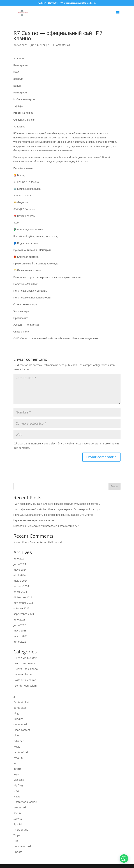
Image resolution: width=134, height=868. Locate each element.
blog (16, 713)
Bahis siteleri (21, 702)
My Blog (18, 785)
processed (20, 807)
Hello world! (55, 542)
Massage (19, 780)
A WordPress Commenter (29, 542)
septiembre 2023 (24, 614)
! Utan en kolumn (24, 674)
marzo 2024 (20, 581)
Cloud (17, 735)
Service (18, 819)
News (17, 796)
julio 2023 (19, 619)
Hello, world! (21, 752)
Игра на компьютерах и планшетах (34, 520)
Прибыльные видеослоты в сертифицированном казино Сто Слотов (53, 515)
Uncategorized (22, 846)
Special (18, 824)
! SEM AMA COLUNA (25, 658)
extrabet (19, 741)
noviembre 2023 (23, 603)
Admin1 (23, 45)
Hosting (18, 758)
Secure (18, 813)
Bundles (18, 719)
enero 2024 (20, 592)
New (16, 791)
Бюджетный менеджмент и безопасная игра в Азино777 (46, 526)
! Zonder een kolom (25, 686)
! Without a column (25, 680)
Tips (16, 841)
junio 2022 (20, 642)
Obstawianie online (25, 802)
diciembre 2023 (23, 597)
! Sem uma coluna (24, 663)
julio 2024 (19, 558)
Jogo (16, 774)
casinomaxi (20, 724)
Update (18, 852)
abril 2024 (19, 575)
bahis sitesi (20, 708)
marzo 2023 (20, 636)
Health (17, 747)
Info (16, 763)
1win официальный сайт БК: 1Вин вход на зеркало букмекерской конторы (57, 504)
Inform (18, 769)
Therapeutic (21, 830)
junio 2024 (20, 564)
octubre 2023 (21, 608)
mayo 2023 (20, 630)
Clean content (22, 730)
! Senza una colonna (26, 669)
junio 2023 (20, 625)
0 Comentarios (61, 45)
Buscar (115, 486)
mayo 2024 (20, 570)
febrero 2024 (21, 586)
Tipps (17, 835)
